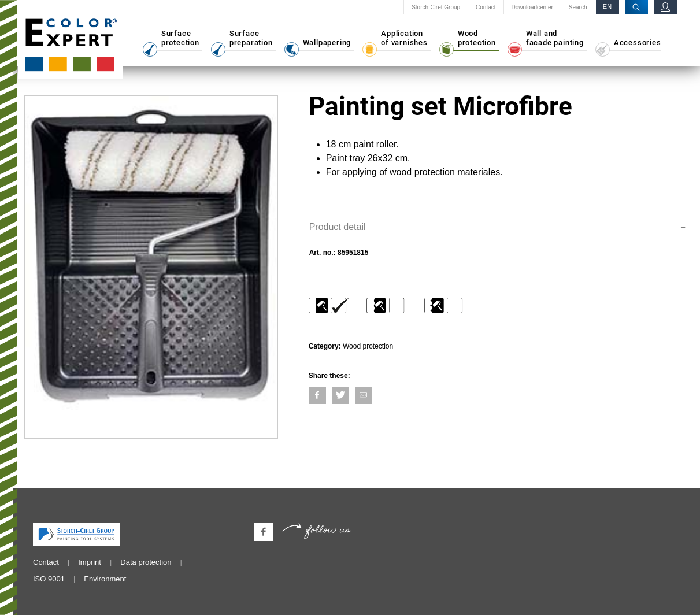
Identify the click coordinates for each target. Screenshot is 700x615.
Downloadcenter (532, 8)
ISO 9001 (49, 579)
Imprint (90, 562)
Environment (105, 579)
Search (578, 8)
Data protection (146, 562)
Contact (486, 8)
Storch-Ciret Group (436, 8)
